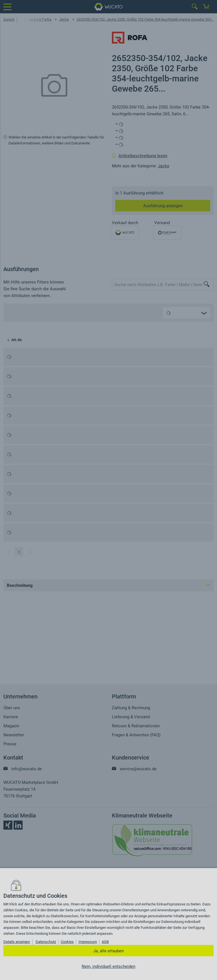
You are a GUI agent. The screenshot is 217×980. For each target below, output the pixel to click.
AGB (105, 942)
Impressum (88, 942)
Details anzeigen (17, 942)
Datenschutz (46, 942)
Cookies (67, 942)
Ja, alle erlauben (108, 951)
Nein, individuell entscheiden (108, 966)
